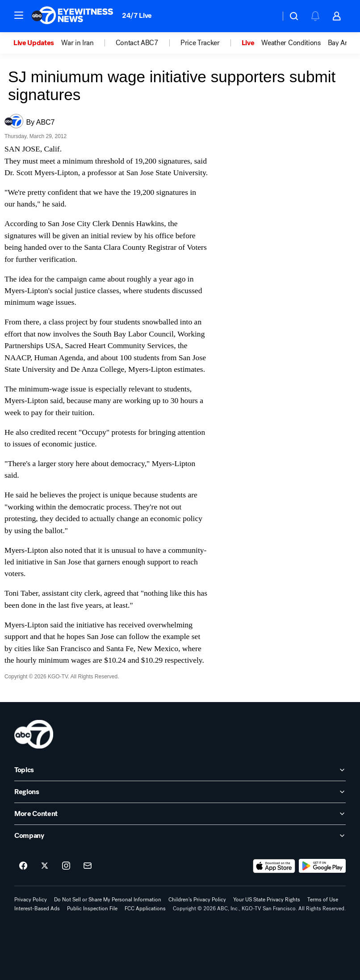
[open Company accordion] (180, 836)
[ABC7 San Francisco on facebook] (23, 866)
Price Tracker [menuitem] (200, 43)
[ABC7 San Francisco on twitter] (45, 866)
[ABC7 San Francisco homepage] (72, 16)
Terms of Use (323, 900)
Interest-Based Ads (37, 908)
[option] (37, 43)
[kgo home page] (34, 734)
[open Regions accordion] (180, 792)
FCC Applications (145, 908)
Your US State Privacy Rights (267, 900)
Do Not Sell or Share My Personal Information (108, 900)
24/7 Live (137, 15)
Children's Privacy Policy (197, 900)
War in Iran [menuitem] (77, 43)
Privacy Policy (31, 900)
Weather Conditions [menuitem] (291, 43)
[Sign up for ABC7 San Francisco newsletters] (88, 866)
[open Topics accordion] (180, 770)
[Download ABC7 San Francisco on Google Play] (322, 866)
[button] (19, 15)
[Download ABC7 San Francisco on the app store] (274, 866)
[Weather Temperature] (266, 16)
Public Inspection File (92, 908)
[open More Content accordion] (180, 814)
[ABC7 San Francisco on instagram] (66, 866)
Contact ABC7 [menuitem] (137, 43)
